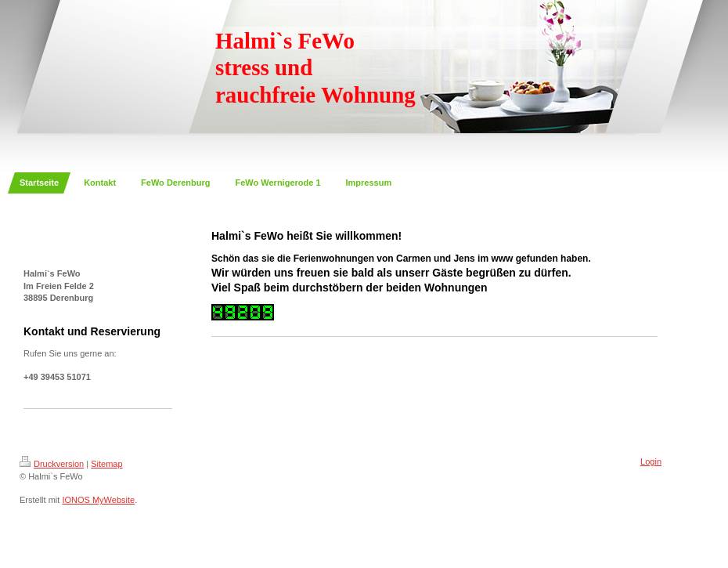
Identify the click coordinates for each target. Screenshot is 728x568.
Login (651, 461)
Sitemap (106, 464)
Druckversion (52, 464)
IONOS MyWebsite (98, 500)
